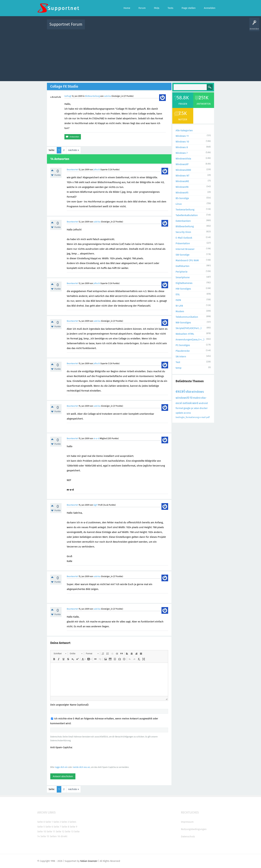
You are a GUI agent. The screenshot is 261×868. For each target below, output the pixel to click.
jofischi (97, 170)
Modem (180, 311)
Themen (148, 27)
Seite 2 (57, 822)
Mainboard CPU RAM (187, 260)
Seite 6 (49, 827)
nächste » (73, 150)
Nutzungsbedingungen (194, 829)
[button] (60, 654)
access (187, 413)
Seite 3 (65, 822)
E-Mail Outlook (184, 238)
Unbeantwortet (135, 27)
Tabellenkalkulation (187, 215)
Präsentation (183, 243)
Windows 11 (182, 136)
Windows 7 (182, 153)
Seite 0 (41, 822)
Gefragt (68, 96)
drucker (204, 408)
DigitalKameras (184, 283)
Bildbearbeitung (92, 96)
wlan (197, 408)
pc (192, 408)
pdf (208, 417)
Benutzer (172, 27)
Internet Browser (185, 249)
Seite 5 (41, 827)
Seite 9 (73, 827)
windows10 (182, 398)
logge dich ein (61, 767)
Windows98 (182, 187)
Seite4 (73, 822)
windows (198, 392)
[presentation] (76, 757)
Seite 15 (45, 836)
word (195, 403)
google (187, 408)
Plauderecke (183, 351)
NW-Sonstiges (183, 323)
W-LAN (179, 306)
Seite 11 (51, 832)
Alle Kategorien (184, 130)
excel (180, 391)
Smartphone (183, 277)
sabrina (108, 96)
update (179, 413)
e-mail (203, 417)
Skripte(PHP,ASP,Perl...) (189, 328)
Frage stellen (185, 27)
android (203, 403)
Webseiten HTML (185, 334)
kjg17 (96, 505)
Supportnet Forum (66, 24)
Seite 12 (60, 832)
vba (188, 392)
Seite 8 (65, 827)
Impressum (187, 822)
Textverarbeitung (185, 210)
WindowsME (182, 181)
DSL (178, 294)
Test (178, 362)
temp (179, 368)
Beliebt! (121, 27)
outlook (187, 403)
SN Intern (181, 357)
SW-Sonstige (183, 255)
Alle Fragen (109, 27)
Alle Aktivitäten (94, 27)
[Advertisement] (130, 54)
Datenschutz (188, 837)
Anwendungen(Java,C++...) (190, 340)
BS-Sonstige (182, 198)
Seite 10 (42, 832)
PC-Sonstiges (183, 345)
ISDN (178, 300)
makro (197, 398)
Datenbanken (183, 221)
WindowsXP (182, 164)
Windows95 (182, 193)
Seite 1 (49, 822)
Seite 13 (69, 832)
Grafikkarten (183, 266)
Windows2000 (183, 170)
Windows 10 (182, 142)
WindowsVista (183, 159)
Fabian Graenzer (89, 861)
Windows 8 (182, 147)
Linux (179, 204)
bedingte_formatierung (187, 417)
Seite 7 (57, 827)
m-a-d (96, 438)
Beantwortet (72, 170)
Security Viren (183, 232)
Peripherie (182, 272)
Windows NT (183, 176)
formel (179, 408)
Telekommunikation (187, 317)
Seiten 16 (55, 836)
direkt (64, 836)
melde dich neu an (81, 767)
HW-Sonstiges (183, 289)
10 (191, 398)
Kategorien (160, 27)
